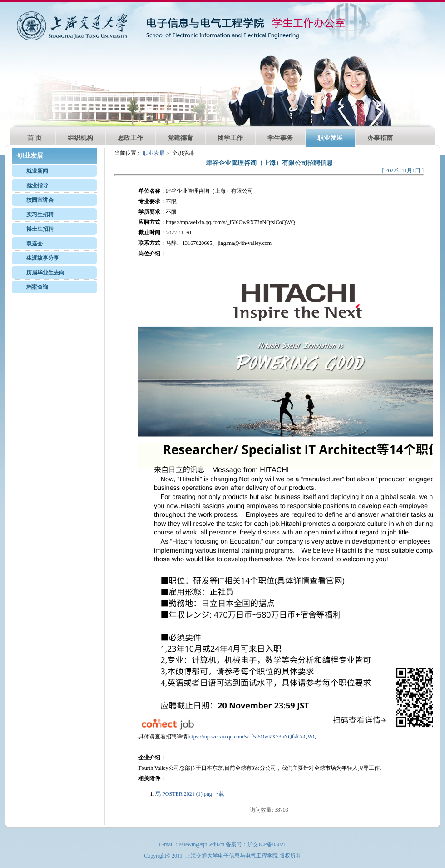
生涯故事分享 (43, 258)
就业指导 (37, 185)
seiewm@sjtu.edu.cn (202, 844)
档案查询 (37, 287)
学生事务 (280, 138)
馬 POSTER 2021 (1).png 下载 (190, 794)
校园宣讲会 (40, 200)
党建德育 (180, 138)
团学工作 (230, 138)
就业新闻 (37, 171)
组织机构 (80, 138)
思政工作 (130, 138)
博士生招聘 (40, 229)
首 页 (35, 138)
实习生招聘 (40, 215)
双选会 (35, 244)
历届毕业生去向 (45, 273)
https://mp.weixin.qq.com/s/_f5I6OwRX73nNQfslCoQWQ (252, 737)
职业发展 (330, 138)
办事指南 (380, 138)
